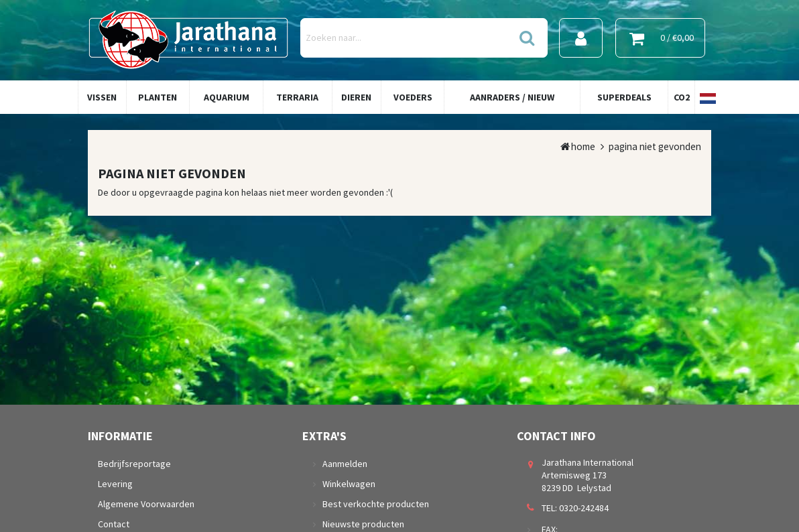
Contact (114, 524)
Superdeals (624, 97)
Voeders (413, 97)
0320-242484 (584, 508)
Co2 (682, 97)
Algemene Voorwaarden (146, 504)
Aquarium (227, 97)
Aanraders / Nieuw (512, 97)
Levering (115, 484)
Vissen (102, 97)
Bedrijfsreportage (134, 464)
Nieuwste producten (363, 524)
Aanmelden (345, 464)
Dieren (356, 97)
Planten (158, 97)
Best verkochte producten (376, 504)
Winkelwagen (349, 484)
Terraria (297, 97)
